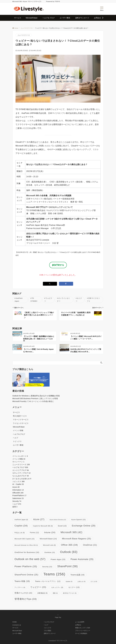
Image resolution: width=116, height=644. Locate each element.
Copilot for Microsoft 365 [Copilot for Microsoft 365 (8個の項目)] (43, 526)
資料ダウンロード (50, 633)
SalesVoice (18, 498)
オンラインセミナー (63, 300)
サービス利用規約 (81, 633)
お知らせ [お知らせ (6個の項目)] (81, 581)
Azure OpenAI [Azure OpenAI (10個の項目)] (78, 520)
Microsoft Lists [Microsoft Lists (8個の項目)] (50, 545)
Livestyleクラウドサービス (58, 641)
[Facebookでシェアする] (66, 284)
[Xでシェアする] (50, 284)
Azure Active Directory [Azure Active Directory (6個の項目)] (58, 520)
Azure (16, 487)
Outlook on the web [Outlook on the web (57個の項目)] (30, 559)
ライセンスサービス (21, 423)
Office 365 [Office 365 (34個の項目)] (69, 545)
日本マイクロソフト (93, 300)
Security (17, 501)
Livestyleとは (17, 625)
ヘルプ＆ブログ (20, 467)
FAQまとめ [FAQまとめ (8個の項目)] (20, 533)
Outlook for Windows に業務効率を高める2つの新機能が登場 (36, 396)
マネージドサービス (21, 420)
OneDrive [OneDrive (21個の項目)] (90, 545)
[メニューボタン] (102, 9)
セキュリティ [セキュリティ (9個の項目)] (57, 587)
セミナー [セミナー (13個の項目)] (74, 587)
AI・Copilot (18, 484)
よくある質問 (80, 622)
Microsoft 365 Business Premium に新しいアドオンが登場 (35, 398)
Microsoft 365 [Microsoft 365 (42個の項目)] (72, 532)
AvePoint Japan (19, 300)
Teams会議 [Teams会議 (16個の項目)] (78, 575)
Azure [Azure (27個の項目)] (39, 519)
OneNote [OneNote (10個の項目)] (50, 552)
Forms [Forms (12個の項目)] (34, 533)
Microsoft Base (17, 631)
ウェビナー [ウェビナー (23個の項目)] (38, 587)
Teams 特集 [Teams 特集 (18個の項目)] (22, 581)
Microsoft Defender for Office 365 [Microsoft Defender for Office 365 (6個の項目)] (26, 545)
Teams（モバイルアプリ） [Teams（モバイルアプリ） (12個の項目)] (48, 581)
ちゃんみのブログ (21, 476)
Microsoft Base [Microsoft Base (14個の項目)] (48, 539)
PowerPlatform (19, 495)
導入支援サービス (20, 416)
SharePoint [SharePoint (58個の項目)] (67, 566)
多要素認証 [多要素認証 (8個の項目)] (43, 593)
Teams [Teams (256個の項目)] (54, 574)
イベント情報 (18, 430)
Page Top (58, 616)
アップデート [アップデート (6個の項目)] (20, 587)
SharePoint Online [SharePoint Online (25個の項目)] (26, 575)
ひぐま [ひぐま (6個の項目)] (94, 581)
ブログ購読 (47, 631)
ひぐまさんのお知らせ (22, 479)
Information (18, 490)
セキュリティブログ (21, 473)
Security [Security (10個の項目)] (47, 567)
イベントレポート (20, 456)
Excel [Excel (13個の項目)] (62, 526)
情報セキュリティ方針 (83, 628)
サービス (15, 628)
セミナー (79, 300)
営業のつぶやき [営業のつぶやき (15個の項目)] (23, 593)
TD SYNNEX (34, 300)
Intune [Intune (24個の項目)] (50, 532)
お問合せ (78, 625)
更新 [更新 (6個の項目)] (55, 593)
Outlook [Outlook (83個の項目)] (69, 552)
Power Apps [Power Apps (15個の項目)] (58, 559)
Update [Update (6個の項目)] (69, 581)
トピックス (17, 441)
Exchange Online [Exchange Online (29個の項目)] (84, 526)
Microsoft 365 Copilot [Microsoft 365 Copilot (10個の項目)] (25, 539)
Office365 (18, 493)
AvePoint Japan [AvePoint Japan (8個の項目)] (21, 520)
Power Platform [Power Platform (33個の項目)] (26, 566)
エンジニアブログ (21, 470)
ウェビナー (48, 300)
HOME (15, 622)
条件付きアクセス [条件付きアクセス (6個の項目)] (70, 593)
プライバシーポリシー (83, 631)
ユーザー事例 (17, 633)
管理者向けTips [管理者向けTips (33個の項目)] (26, 599)
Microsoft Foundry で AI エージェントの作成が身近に (33, 401)
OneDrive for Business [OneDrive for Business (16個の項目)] (27, 552)
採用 (15, 507)
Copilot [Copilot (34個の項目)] (21, 526)
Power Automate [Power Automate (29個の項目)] (82, 559)
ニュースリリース (24, 35)
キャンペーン (18, 462)
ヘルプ (15, 438)
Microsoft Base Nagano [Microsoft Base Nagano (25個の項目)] (76, 539)
